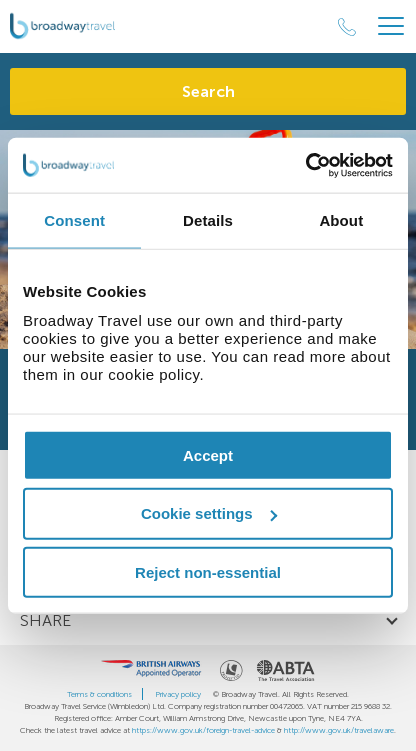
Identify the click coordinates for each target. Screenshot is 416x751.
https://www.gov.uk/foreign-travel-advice (203, 730)
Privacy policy (178, 694)
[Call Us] (347, 27)
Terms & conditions (99, 694)
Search (208, 91)
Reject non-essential (208, 572)
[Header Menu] (391, 26)
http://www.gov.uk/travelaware (339, 730)
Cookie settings (209, 513)
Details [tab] (208, 220)
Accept (208, 454)
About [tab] (341, 220)
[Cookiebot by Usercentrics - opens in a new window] (305, 165)
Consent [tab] (74, 220)
